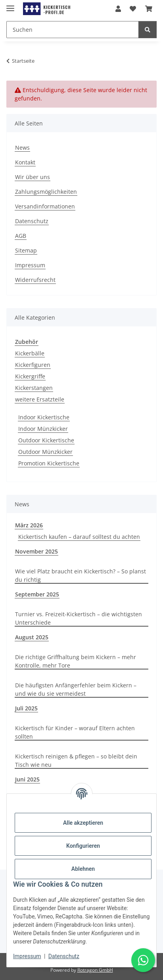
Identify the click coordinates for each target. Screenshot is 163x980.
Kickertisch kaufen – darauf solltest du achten (79, 537)
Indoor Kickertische (44, 417)
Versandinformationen (45, 206)
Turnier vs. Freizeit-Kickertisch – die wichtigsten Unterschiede (79, 618)
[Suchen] (148, 30)
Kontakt (25, 162)
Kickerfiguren (33, 365)
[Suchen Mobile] (73, 30)
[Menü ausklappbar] (10, 5)
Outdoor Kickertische (46, 440)
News (22, 148)
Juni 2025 (27, 779)
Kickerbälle (30, 353)
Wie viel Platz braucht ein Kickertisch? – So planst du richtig (81, 575)
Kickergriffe (30, 376)
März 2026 (29, 525)
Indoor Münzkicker (43, 429)
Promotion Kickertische (49, 463)
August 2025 (32, 637)
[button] (118, 9)
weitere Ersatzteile (40, 399)
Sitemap (26, 250)
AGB (21, 236)
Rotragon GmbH (95, 970)
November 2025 (36, 551)
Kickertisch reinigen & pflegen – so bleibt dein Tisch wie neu (76, 760)
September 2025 (37, 594)
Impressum (27, 956)
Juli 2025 (26, 708)
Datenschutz (64, 956)
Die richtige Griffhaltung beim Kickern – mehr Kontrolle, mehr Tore (76, 661)
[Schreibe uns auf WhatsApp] (143, 960)
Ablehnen (83, 869)
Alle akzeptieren (83, 823)
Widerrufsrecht (35, 280)
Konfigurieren (83, 846)
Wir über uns (33, 177)
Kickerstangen (34, 388)
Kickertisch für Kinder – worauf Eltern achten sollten (75, 732)
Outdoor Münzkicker (45, 452)
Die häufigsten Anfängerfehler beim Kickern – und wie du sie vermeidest (76, 689)
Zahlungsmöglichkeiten (46, 192)
